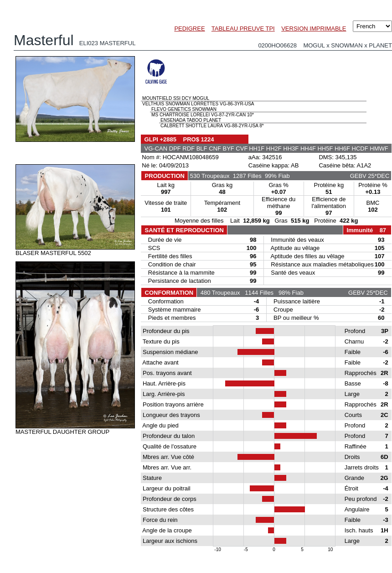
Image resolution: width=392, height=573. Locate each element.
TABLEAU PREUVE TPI (243, 29)
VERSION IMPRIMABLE (314, 29)
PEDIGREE (189, 29)
